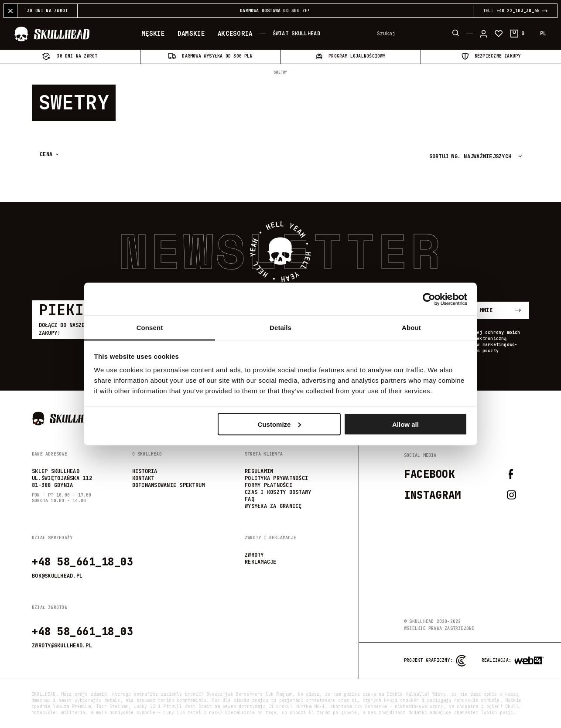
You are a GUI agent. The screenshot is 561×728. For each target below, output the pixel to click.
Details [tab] (280, 328)
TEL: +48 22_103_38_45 (515, 11)
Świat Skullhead (296, 34)
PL (543, 34)
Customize (280, 424)
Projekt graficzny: (435, 661)
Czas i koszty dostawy (278, 492)
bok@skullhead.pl (57, 576)
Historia (145, 471)
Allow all (405, 424)
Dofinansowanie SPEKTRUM (169, 485)
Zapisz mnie (489, 310)
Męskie (153, 33)
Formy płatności (269, 485)
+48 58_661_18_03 (82, 562)
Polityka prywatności (276, 478)
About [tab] (411, 328)
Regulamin (259, 471)
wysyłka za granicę (273, 506)
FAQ (250, 499)
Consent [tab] (150, 328)
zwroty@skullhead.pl (62, 646)
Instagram (460, 495)
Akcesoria (235, 33)
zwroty (254, 555)
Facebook (459, 474)
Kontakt (143, 478)
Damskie (191, 33)
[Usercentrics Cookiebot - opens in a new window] (429, 299)
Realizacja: (498, 661)
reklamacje (261, 562)
